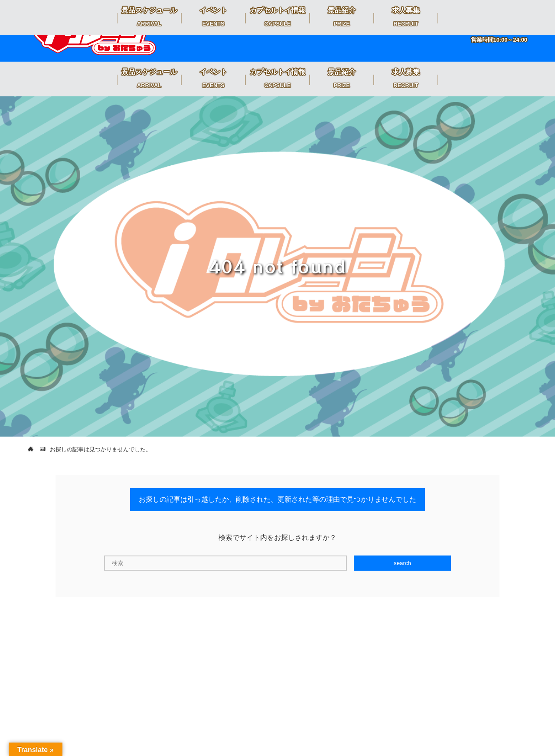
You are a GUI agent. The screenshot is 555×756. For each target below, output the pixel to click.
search (402, 563)
